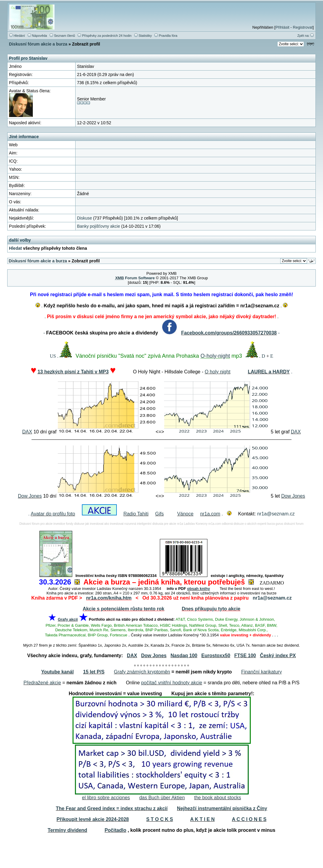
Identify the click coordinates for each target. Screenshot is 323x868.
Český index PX (278, 656)
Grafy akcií (68, 619)
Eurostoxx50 (216, 656)
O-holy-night (215, 356)
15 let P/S (94, 672)
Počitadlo (115, 830)
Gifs (159, 514)
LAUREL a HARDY (269, 372)
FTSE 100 (245, 656)
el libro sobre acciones (106, 798)
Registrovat (303, 27)
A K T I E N (202, 819)
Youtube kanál (57, 672)
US (53, 356)
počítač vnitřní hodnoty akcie (172, 683)
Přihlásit (282, 27)
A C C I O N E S (249, 819)
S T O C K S (160, 819)
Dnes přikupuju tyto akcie (211, 609)
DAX (27, 432)
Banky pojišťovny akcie (99, 226)
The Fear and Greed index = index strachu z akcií (112, 808)
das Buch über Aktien (162, 798)
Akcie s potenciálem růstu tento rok (124, 609)
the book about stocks (218, 798)
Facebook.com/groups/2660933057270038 (229, 333)
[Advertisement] (162, 852)
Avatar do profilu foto (53, 514)
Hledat (16, 248)
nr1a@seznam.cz (276, 514)
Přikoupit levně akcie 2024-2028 (93, 819)
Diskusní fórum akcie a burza (38, 44)
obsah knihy (199, 589)
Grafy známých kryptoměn (142, 672)
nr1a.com (210, 514)
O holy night (217, 372)
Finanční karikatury (261, 672)
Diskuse (85, 218)
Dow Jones (30, 496)
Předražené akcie (42, 683)
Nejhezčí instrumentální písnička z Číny (222, 808)
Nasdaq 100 (184, 656)
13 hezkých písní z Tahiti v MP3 (73, 372)
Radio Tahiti (136, 514)
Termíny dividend (67, 830)
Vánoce (185, 514)
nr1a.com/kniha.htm (109, 598)
